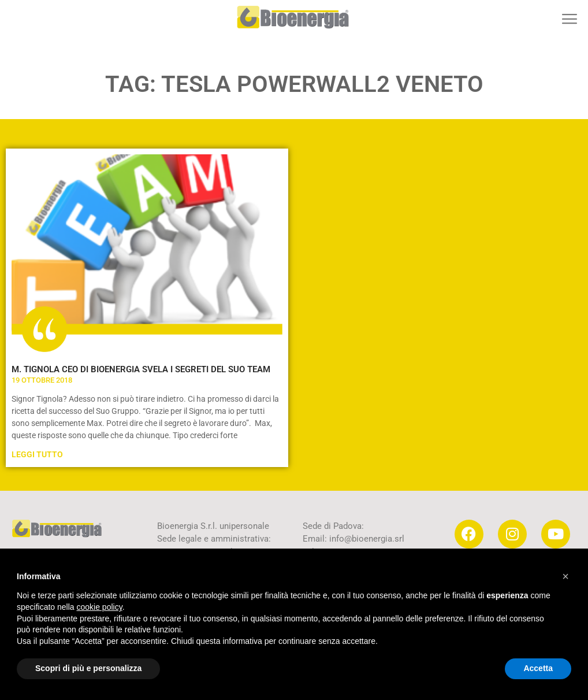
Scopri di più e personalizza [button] (88, 668)
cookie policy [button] (100, 607)
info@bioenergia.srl (367, 539)
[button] (569, 19)
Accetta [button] (538, 668)
